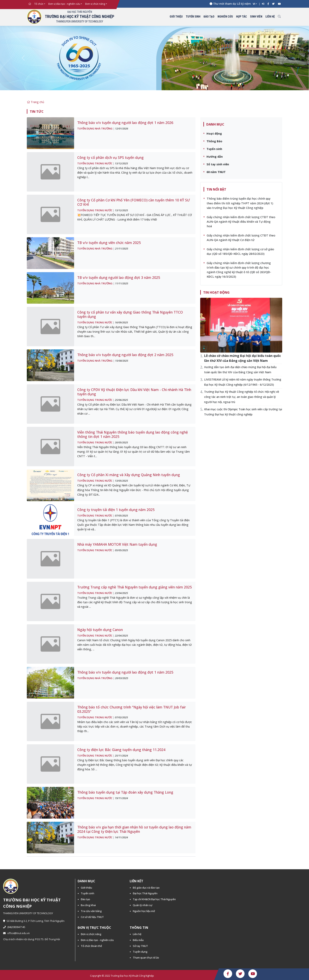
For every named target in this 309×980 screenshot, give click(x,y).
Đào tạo (209, 17)
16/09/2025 (121, 322)
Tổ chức (39, 4)
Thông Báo (214, 141)
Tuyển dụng (140, 952)
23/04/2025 (121, 593)
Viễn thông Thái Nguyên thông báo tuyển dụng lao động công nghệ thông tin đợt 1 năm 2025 (133, 434)
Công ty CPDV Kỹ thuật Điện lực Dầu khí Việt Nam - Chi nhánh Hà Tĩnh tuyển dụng (134, 392)
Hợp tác (242, 17)
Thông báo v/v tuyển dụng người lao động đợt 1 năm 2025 (125, 672)
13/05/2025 (121, 481)
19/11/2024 (121, 798)
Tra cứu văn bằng (91, 911)
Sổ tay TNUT (140, 946)
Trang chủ (35, 102)
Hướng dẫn (215, 157)
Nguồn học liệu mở (144, 911)
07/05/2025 (121, 516)
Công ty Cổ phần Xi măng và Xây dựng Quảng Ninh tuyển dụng (129, 475)
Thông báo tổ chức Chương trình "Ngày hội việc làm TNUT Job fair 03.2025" (132, 709)
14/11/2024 (121, 837)
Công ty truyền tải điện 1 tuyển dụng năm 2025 (116, 510)
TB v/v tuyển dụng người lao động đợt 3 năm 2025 (119, 277)
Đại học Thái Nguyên (145, 893)
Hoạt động (214, 134)
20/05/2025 (121, 442)
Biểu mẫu (138, 940)
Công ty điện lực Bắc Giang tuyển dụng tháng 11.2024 (121, 750)
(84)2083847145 (14, 927)
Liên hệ (270, 17)
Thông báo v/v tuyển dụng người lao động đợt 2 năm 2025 (125, 355)
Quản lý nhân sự (143, 905)
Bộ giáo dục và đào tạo (146, 888)
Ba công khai (88, 905)
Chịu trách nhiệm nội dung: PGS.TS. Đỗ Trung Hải (32, 939)
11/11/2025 (122, 283)
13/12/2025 (121, 163)
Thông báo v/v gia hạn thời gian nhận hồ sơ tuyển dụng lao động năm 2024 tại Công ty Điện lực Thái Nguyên (134, 829)
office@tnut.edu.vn (16, 933)
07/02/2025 (121, 717)
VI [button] (254, 4)
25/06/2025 (121, 400)
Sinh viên (256, 17)
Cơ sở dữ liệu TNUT (92, 917)
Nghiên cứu (225, 17)
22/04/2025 (121, 636)
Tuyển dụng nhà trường (95, 128)
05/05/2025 (121, 550)
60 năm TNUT (216, 172)
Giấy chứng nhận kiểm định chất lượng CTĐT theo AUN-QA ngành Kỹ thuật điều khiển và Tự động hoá (241, 222)
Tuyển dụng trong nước (95, 163)
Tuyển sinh (193, 17)
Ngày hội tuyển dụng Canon (100, 630)
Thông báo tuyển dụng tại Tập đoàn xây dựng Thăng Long (125, 792)
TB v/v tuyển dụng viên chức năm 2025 (109, 243)
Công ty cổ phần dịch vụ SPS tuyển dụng (110, 157)
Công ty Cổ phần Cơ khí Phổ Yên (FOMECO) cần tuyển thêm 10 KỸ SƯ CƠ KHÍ (134, 202)
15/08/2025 (122, 361)
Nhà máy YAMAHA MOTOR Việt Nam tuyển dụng (117, 544)
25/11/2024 (121, 756)
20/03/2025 (122, 678)
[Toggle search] (279, 17)
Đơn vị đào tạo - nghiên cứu (64, 4)
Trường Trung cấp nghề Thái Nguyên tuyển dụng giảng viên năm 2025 (134, 587)
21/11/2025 (122, 248)
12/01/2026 (122, 128)
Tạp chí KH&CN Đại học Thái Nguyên (154, 899)
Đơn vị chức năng (95, 4)
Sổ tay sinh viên (218, 164)
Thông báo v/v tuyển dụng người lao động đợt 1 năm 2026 (125, 123)
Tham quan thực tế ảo (146, 958)
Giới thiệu (176, 17)
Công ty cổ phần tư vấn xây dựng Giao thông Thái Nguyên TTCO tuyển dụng (130, 314)
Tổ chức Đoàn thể (91, 946)
